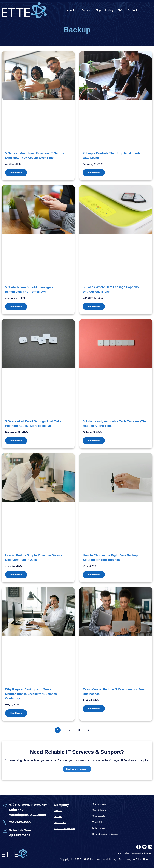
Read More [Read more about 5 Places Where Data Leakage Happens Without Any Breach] (94, 306)
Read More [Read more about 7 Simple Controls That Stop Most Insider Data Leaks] (94, 173)
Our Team (58, 817)
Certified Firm (60, 823)
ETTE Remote (99, 828)
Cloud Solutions (99, 810)
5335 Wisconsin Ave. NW (28, 805)
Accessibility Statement (142, 853)
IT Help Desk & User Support (105, 834)
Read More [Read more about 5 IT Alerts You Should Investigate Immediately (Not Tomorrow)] (16, 307)
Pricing (109, 10)
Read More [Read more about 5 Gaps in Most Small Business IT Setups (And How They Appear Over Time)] (16, 173)
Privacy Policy (123, 853)
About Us (72, 10)
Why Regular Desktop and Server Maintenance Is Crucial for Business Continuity (31, 694)
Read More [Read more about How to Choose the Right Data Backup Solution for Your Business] (94, 575)
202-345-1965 (20, 822)
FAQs (120, 10)
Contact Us (134, 10)
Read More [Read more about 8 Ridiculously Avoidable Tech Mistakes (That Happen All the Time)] (94, 441)
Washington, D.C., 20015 (28, 815)
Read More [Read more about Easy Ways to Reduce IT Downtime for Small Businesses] (94, 709)
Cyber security (99, 816)
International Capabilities (65, 829)
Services (87, 10)
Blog (98, 10)
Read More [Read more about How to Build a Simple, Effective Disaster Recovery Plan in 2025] (16, 575)
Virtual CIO (97, 822)
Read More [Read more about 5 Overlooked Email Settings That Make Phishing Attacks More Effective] (16, 441)
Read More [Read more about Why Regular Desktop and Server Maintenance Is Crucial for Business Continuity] (16, 713)
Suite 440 (16, 810)
